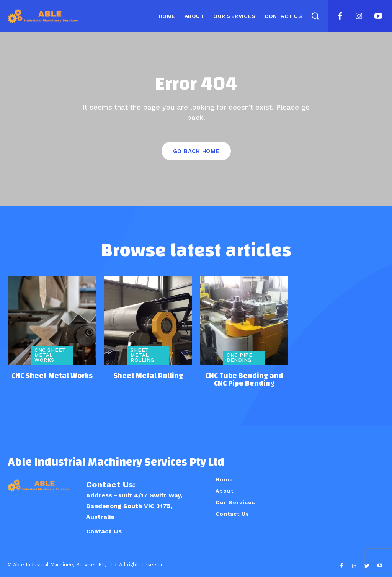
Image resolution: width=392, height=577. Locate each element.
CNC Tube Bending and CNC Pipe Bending (244, 379)
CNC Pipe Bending (239, 358)
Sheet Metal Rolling (142, 355)
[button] (315, 16)
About (225, 490)
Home (224, 479)
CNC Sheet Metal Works (50, 355)
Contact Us (104, 530)
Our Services (235, 502)
